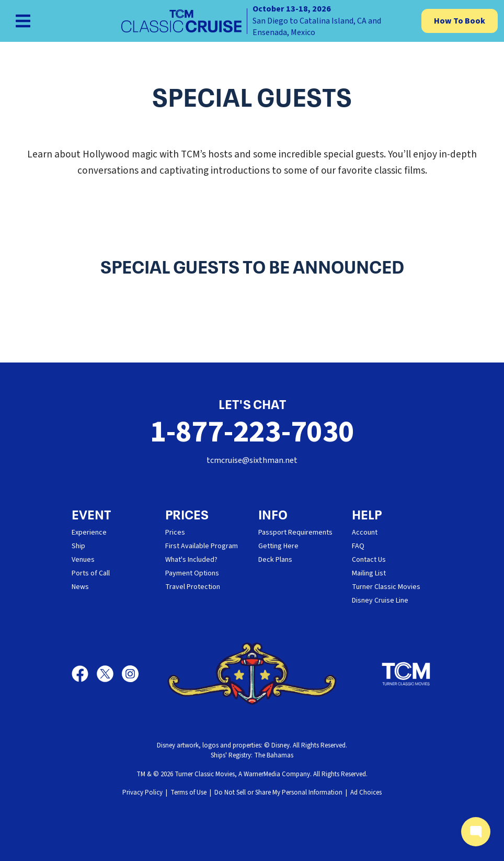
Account (365, 533)
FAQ (358, 546)
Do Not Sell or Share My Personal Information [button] (278, 792)
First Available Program (202, 546)
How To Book (460, 21)
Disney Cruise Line (380, 601)
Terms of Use (188, 792)
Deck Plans (275, 560)
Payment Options (192, 573)
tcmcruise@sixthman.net (252, 460)
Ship (78, 546)
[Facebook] (84, 674)
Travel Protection (193, 587)
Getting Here (278, 546)
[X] (109, 674)
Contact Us (369, 560)
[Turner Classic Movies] (406, 674)
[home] (252, 21)
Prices (175, 533)
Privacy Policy (142, 792)
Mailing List (369, 573)
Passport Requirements (295, 533)
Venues (83, 560)
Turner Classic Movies (386, 587)
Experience (89, 533)
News (80, 587)
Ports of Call (91, 573)
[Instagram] (130, 674)
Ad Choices (366, 792)
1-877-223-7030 (252, 432)
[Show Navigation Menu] (23, 21)
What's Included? (191, 560)
